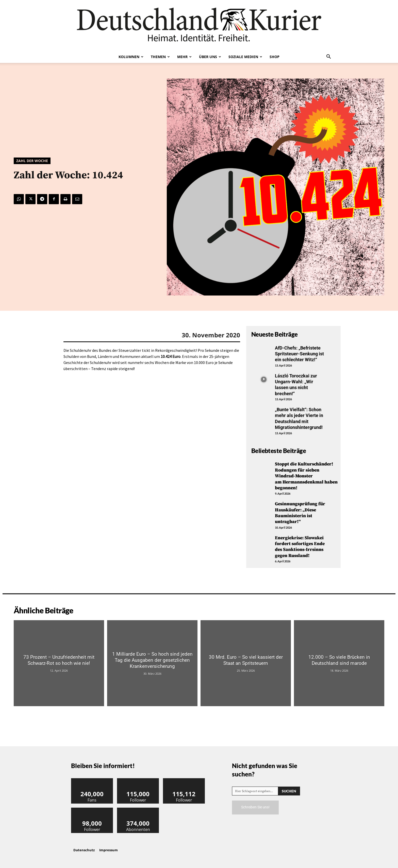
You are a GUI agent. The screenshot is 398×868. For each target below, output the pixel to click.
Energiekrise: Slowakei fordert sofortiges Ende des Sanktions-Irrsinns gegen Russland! (300, 547)
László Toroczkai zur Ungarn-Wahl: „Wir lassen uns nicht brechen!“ (296, 385)
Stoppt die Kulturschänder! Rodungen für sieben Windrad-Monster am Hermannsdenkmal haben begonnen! (306, 476)
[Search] (289, 791)
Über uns (210, 57)
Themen (160, 57)
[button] (328, 57)
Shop (275, 57)
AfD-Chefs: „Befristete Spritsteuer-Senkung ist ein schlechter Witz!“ (299, 354)
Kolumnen (131, 57)
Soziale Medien (245, 57)
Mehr (184, 57)
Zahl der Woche (32, 161)
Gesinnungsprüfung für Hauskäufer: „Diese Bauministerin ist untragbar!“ (300, 513)
